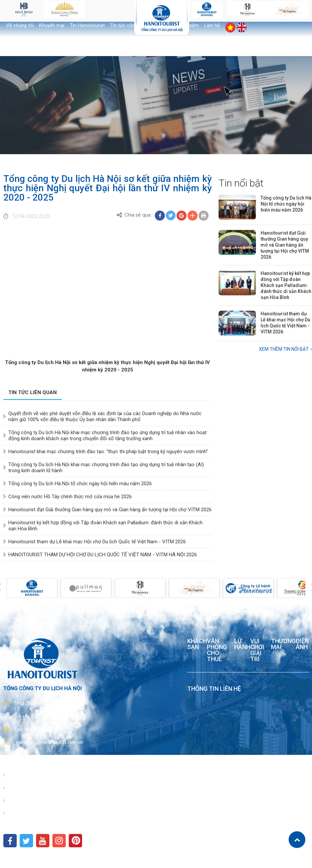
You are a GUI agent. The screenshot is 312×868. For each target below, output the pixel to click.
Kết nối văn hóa (25, 813)
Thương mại (283, 644)
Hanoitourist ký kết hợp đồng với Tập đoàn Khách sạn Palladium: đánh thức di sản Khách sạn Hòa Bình (286, 285)
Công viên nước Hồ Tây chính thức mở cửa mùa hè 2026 (70, 497)
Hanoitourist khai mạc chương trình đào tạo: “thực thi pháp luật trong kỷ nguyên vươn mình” (108, 452)
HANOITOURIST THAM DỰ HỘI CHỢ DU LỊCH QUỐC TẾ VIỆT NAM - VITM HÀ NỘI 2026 (103, 555)
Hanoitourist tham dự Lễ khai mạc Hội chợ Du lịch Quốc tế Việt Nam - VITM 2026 (97, 542)
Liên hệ (212, 25)
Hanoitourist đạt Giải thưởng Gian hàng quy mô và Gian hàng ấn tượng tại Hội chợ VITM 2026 (110, 510)
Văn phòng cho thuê (217, 650)
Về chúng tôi (20, 25)
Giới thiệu (18, 788)
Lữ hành (242, 644)
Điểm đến (19, 801)
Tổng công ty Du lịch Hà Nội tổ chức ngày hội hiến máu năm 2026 (80, 484)
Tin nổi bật (241, 183)
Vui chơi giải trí (257, 650)
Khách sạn (197, 644)
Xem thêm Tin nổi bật (284, 349)
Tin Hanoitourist (87, 25)
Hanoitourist (22, 775)
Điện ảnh (302, 644)
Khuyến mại (52, 25)
